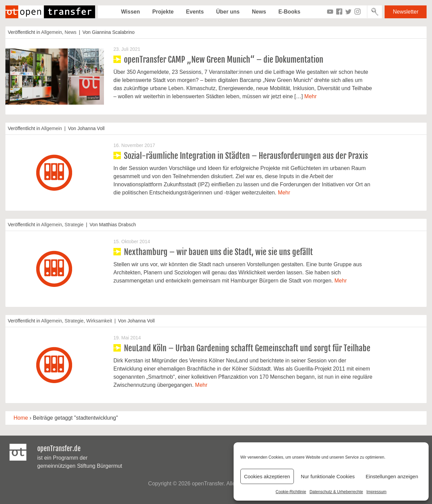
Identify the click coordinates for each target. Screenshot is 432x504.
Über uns (228, 12)
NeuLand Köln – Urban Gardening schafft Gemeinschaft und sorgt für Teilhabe (247, 348)
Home (21, 418)
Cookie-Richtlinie (291, 492)
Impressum (376, 492)
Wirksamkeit (99, 321)
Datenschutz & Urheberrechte (336, 492)
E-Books (289, 12)
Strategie (74, 225)
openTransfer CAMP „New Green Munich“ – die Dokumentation (224, 60)
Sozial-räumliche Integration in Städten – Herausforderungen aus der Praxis (246, 156)
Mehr (310, 96)
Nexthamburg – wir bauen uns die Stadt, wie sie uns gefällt (218, 252)
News (259, 12)
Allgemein (52, 32)
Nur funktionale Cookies (328, 476)
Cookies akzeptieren (267, 476)
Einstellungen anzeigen (392, 476)
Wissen (130, 12)
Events (195, 12)
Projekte (163, 12)
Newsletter (406, 12)
